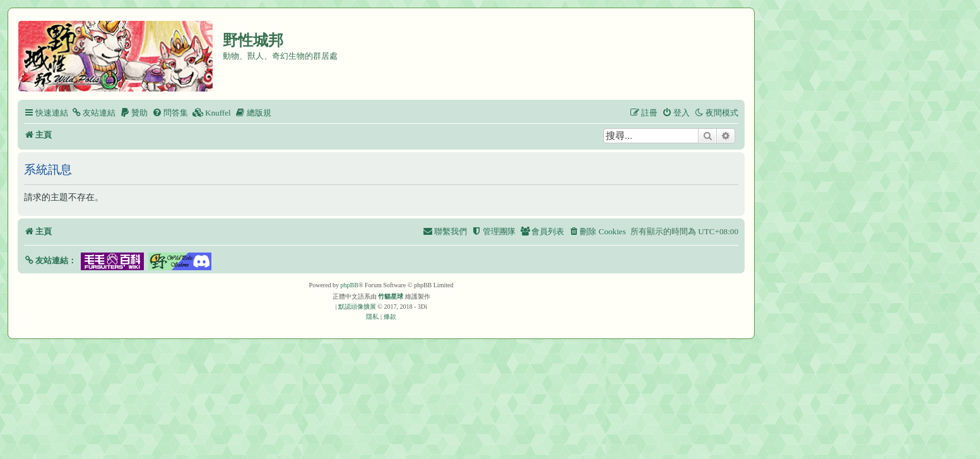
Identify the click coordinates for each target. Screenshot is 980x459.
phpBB (350, 285)
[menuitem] (93, 113)
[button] (50, 260)
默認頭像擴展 (357, 307)
